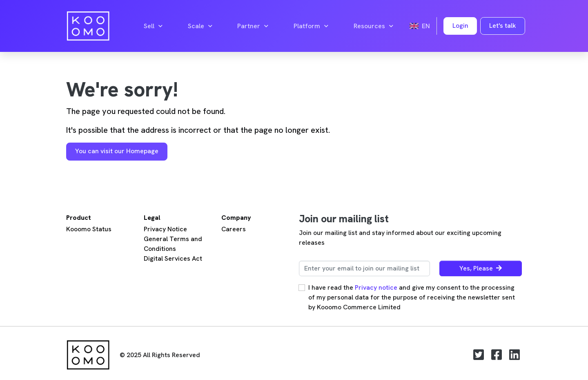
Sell (153, 26)
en (420, 26)
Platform (311, 26)
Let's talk (503, 26)
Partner (253, 26)
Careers (234, 229)
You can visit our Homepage (117, 151)
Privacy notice (376, 287)
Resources (373, 26)
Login (460, 26)
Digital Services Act (173, 258)
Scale (200, 26)
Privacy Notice (165, 229)
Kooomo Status (89, 229)
